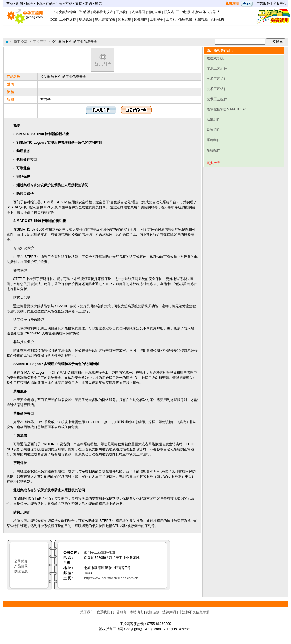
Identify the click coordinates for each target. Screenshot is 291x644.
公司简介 (21, 561)
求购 (88, 3)
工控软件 (122, 12)
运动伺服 (154, 12)
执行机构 (217, 20)
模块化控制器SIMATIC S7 (226, 109)
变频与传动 (67, 12)
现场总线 (86, 20)
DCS (54, 20)
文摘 (79, 3)
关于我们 (87, 612)
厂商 (59, 3)
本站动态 (136, 612)
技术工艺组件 (217, 68)
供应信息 (21, 571)
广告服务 (263, 3)
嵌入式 (169, 12)
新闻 (20, 3)
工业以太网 (68, 20)
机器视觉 (201, 20)
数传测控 (140, 20)
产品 (49, 3)
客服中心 (280, 3)
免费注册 (232, 3)
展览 (98, 3)
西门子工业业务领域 (99, 553)
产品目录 (21, 566)
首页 (10, 3)
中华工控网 (19, 42)
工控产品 (40, 42)
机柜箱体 (199, 12)
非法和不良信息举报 (194, 612)
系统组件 (213, 120)
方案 (69, 3)
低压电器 (185, 20)
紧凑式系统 (215, 58)
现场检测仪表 (103, 12)
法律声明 (169, 612)
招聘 (29, 3)
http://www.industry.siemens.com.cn (111, 578)
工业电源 (183, 12)
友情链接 (153, 612)
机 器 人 (214, 12)
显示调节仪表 (105, 20)
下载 (39, 3)
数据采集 (124, 20)
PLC (53, 12)
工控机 (171, 20)
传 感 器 (84, 12)
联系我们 (103, 612)
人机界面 (138, 12)
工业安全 (157, 20)
